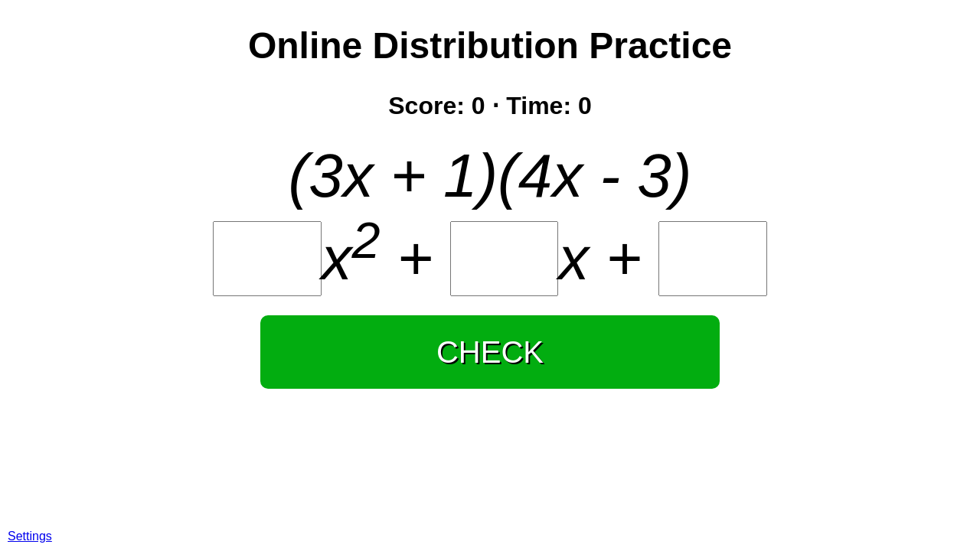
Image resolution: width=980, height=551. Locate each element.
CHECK (490, 352)
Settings (30, 536)
